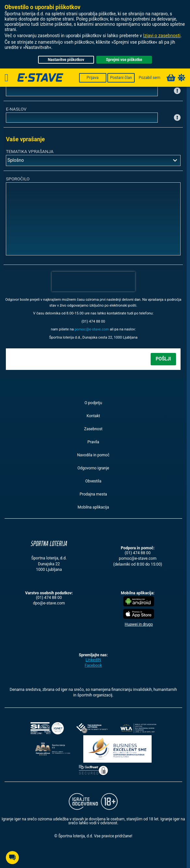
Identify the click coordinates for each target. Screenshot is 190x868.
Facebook (93, 665)
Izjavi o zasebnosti (162, 36)
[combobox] (93, 160)
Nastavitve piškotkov (66, 60)
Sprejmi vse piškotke (124, 60)
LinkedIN (93, 660)
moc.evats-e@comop (92, 329)
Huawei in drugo (139, 624)
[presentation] (93, 282)
